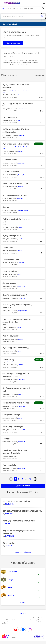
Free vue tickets (9, 465)
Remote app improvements (14, 295)
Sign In (44, 3)
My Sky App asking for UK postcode (18, 103)
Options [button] (38, 76)
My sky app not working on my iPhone (19, 521)
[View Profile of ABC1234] (21, 365)
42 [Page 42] (30, 479)
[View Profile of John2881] (21, 339)
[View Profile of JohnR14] (21, 251)
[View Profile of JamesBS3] (21, 135)
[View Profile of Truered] (20, 187)
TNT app (6, 438)
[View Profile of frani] (19, 121)
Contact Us (41, 622)
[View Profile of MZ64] (8, 523)
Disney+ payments (11, 336)
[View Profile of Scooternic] (22, 298)
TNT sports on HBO (11, 259)
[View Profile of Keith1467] (9, 514)
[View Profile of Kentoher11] (21, 380)
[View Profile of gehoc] (20, 418)
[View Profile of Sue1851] (20, 151)
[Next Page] (35, 479)
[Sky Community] (12, 3)
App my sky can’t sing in (13, 427)
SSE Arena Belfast (10, 160)
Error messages (9, 117)
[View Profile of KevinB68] (20, 199)
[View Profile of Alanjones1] (21, 442)
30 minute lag (8, 360)
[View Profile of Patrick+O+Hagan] (23, 210)
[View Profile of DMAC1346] (10, 536)
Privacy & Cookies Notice (9, 620)
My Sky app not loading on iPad (16, 144)
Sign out (6, 207)
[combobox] (21, 16)
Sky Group (5, 624)
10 (4, 92)
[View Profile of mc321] (19, 351)
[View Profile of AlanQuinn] (22, 286)
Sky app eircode (9, 283)
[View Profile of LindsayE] (21, 175)
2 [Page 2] (19, 479)
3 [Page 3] (22, 479)
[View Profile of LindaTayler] (22, 406)
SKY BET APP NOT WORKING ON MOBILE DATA (22, 511)
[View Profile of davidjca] (21, 239)
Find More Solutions (23, 552)
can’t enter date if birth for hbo (16, 403)
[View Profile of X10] (19, 456)
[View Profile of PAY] (20, 275)
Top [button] (24, 613)
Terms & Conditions (39, 618)
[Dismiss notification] (43, 8)
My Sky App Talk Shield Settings (16, 348)
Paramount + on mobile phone (15, 183)
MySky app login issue (12, 236)
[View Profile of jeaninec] (21, 227)
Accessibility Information (37, 620)
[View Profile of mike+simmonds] (22, 95)
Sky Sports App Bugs (11, 415)
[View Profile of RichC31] (21, 394)
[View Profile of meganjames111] (23, 311)
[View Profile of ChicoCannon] (23, 109)
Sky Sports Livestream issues (15, 195)
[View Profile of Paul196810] (22, 163)
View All (23, 603)
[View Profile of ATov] (19, 327)
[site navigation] (2, 3)
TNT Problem (8, 247)
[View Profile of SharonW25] (22, 263)
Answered (39, 144)
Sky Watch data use (11, 172)
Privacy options (6, 618)
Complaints (5, 622)
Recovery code (9, 271)
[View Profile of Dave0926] (22, 430)
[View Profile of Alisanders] (21, 468)
